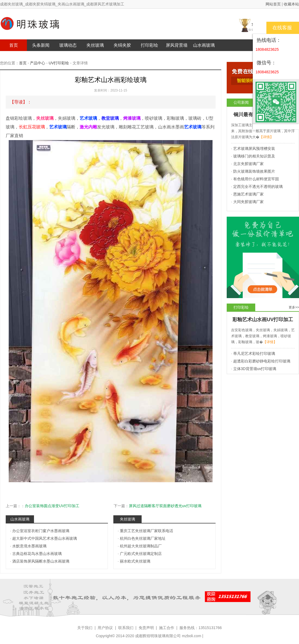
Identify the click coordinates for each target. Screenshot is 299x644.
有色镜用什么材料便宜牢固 (256, 179)
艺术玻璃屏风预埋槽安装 (254, 149)
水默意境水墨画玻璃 (29, 546)
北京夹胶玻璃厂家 (248, 164)
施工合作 (167, 628)
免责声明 (146, 628)
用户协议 (105, 628)
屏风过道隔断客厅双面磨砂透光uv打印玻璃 (165, 506)
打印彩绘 (149, 45)
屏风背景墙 (177, 45)
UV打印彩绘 (59, 63)
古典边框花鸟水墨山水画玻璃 (37, 554)
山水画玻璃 (204, 45)
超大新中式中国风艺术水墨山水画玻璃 (45, 538)
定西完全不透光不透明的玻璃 (258, 187)
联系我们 (126, 628)
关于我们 (85, 628)
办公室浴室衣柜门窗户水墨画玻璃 (41, 531)
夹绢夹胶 (122, 45)
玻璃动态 (68, 45)
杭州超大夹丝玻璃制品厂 (141, 546)
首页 (14, 45)
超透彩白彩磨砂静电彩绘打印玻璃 (262, 361)
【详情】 (266, 137)
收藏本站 (291, 4)
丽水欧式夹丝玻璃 (135, 561)
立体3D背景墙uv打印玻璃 (255, 369)
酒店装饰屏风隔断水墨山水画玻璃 (41, 561)
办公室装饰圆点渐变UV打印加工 (52, 506)
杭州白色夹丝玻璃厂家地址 (143, 538)
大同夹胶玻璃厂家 (248, 202)
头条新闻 (41, 45)
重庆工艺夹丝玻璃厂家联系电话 (147, 531)
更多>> (294, 307)
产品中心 (38, 63)
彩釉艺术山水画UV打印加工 (263, 320)
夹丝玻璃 (95, 45)
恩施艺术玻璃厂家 (248, 194)
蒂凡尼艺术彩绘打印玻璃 (254, 353)
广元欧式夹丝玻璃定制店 (141, 554)
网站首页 (273, 4)
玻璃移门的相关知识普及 (254, 156)
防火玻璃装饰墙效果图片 (254, 171)
